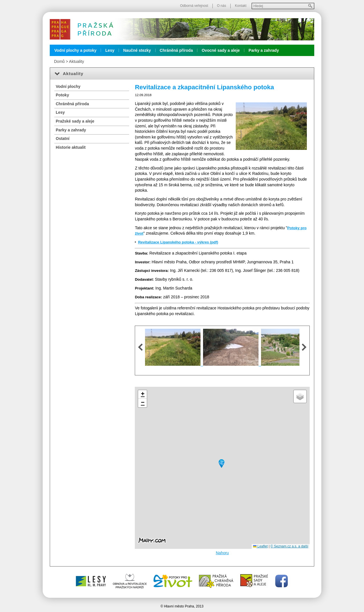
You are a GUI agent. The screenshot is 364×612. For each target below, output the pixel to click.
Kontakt (241, 6)
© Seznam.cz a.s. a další (289, 546)
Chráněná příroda (176, 50)
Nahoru (222, 553)
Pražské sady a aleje (75, 121)
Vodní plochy (68, 86)
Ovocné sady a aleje (221, 50)
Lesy (110, 50)
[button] (222, 464)
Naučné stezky (137, 50)
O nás (222, 6)
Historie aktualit (71, 147)
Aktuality (77, 61)
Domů (59, 61)
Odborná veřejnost (194, 6)
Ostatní (63, 138)
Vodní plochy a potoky (75, 50)
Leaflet (260, 546)
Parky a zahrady (264, 50)
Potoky (62, 95)
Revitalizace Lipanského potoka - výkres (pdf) (178, 242)
